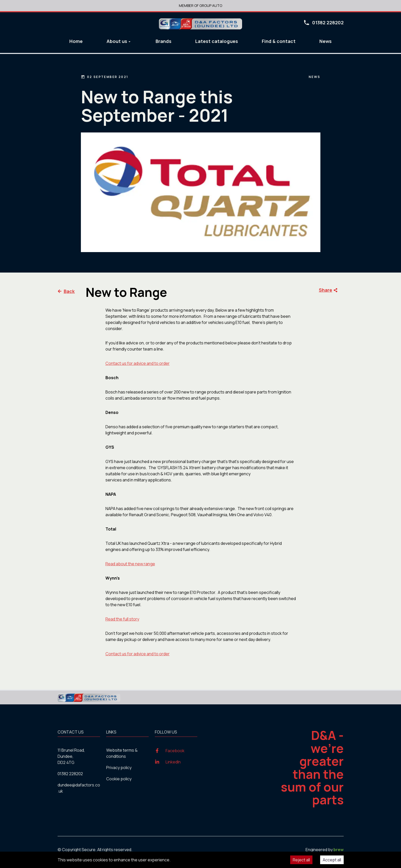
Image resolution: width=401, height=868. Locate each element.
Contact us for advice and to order (138, 363)
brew (339, 850)
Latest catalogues (217, 41)
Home (76, 41)
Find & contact (279, 41)
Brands (164, 41)
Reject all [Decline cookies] (301, 860)
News (326, 41)
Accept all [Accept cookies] (332, 860)
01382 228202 (70, 774)
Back (66, 291)
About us (119, 41)
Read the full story (122, 619)
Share (328, 290)
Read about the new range (130, 564)
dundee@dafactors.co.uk (79, 788)
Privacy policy (119, 768)
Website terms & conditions (122, 753)
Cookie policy (119, 779)
